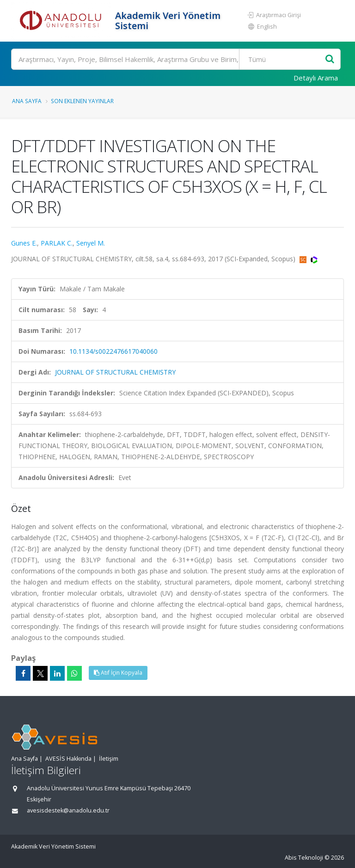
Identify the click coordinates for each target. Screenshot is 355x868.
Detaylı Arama (316, 78)
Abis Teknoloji (304, 858)
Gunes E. (24, 243)
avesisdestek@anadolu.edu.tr (68, 810)
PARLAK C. (57, 243)
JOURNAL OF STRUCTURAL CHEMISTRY (115, 372)
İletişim (109, 759)
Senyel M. (91, 243)
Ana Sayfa (27, 101)
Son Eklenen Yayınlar (82, 101)
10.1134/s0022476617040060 (113, 351)
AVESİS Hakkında (68, 759)
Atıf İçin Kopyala (118, 673)
